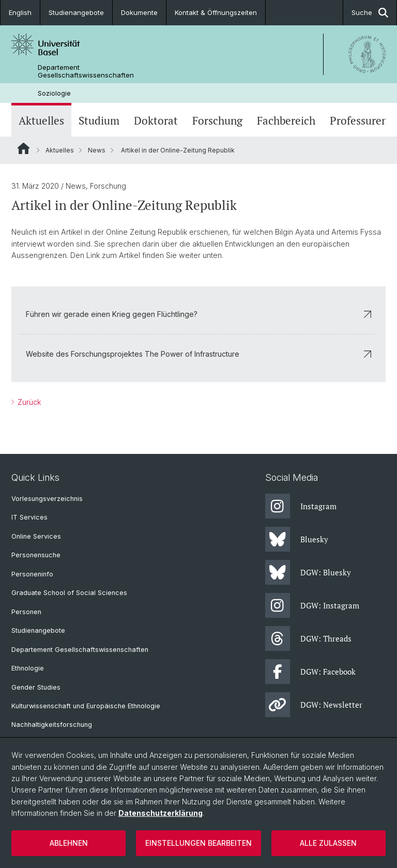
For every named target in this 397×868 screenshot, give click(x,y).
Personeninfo (32, 574)
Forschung (217, 121)
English (20, 12)
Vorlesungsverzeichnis (47, 499)
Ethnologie (28, 668)
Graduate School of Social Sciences (69, 593)
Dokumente (139, 12)
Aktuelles (41, 121)
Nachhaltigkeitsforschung (52, 725)
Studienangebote (76, 12)
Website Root (24, 148)
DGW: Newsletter (314, 705)
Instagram (301, 506)
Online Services (36, 536)
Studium (99, 121)
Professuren (359, 121)
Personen (26, 612)
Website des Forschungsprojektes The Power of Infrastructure (198, 354)
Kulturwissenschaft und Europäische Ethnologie (86, 706)
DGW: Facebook (310, 672)
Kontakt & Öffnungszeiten (216, 12)
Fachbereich (286, 121)
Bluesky (297, 539)
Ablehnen (69, 843)
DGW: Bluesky (308, 572)
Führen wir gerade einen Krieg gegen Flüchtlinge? (198, 314)
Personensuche (36, 555)
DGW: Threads (308, 638)
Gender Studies (36, 687)
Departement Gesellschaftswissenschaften (86, 71)
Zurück (28, 402)
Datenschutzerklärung (161, 813)
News (97, 150)
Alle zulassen (328, 843)
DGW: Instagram (312, 605)
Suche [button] (370, 13)
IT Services (29, 517)
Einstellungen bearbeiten (198, 843)
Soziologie (54, 93)
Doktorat (156, 121)
